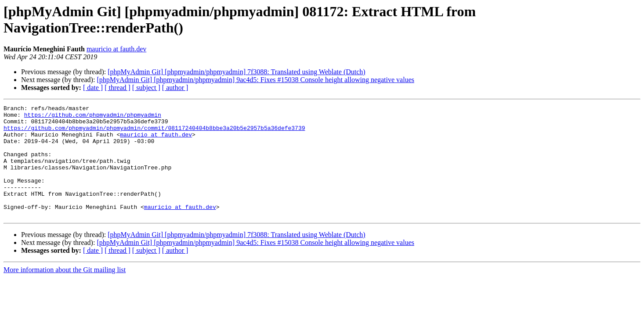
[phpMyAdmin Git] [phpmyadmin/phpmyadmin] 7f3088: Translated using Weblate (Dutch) (236, 72)
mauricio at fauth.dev (116, 49)
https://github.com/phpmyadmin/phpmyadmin (93, 117)
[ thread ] (118, 88)
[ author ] (175, 88)
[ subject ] (146, 88)
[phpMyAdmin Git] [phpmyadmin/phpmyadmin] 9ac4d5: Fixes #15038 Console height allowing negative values (255, 80)
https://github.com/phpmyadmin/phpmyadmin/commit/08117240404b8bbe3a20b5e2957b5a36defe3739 (154, 133)
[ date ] (93, 88)
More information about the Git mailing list (65, 292)
